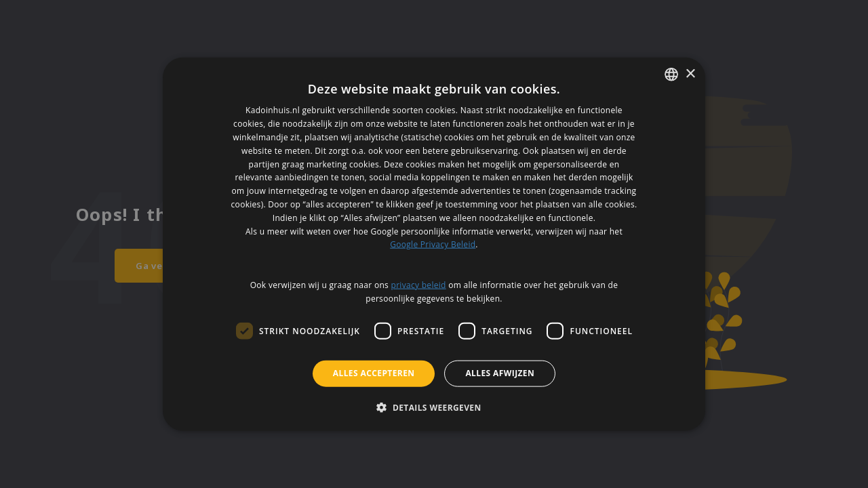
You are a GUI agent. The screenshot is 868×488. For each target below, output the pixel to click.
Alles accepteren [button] (374, 373)
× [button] (690, 74)
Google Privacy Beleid (433, 244)
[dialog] (434, 244)
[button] (434, 407)
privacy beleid (419, 284)
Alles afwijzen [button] (500, 373)
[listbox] (671, 75)
